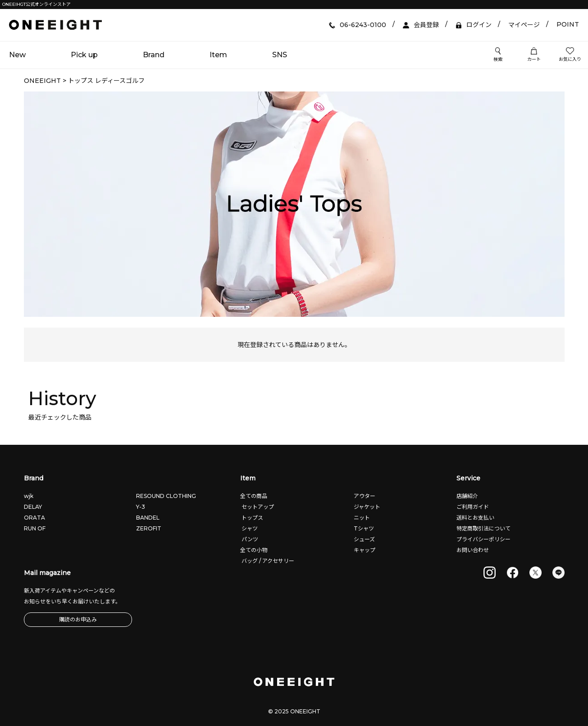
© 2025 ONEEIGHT (294, 711)
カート (534, 55)
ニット (361, 518)
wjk (29, 496)
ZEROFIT (149, 528)
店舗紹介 (467, 496)
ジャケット (366, 507)
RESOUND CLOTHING (166, 496)
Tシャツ (363, 528)
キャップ (364, 550)
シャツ (249, 528)
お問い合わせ (473, 550)
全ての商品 (254, 496)
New (17, 55)
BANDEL (148, 518)
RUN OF (35, 528)
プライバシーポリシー (483, 539)
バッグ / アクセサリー (267, 561)
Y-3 (141, 507)
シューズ (364, 539)
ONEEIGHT (42, 81)
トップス (252, 518)
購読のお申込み (78, 619)
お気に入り (570, 55)
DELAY (33, 507)
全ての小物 (254, 550)
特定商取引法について (483, 528)
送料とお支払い (475, 518)
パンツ (249, 539)
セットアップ (257, 507)
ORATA (34, 518)
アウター (364, 496)
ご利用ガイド (473, 507)
